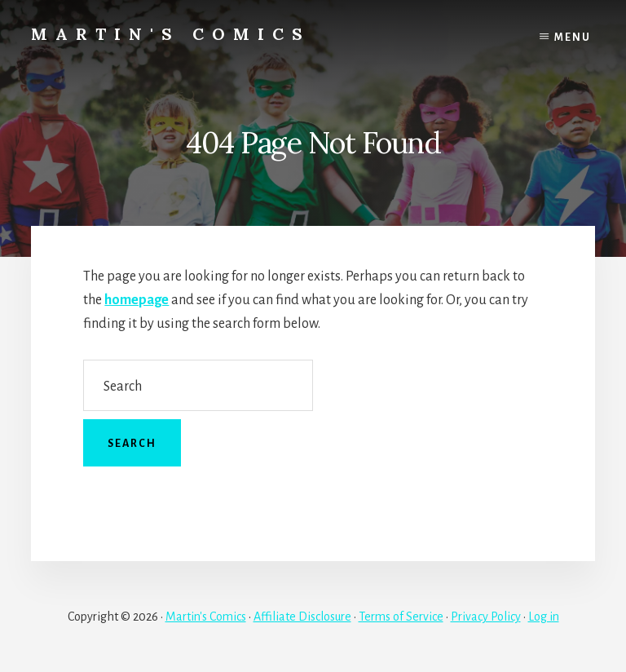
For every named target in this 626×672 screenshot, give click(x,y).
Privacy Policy (486, 617)
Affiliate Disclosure (302, 617)
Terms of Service (401, 617)
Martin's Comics (171, 34)
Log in (544, 617)
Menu (573, 38)
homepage (137, 300)
